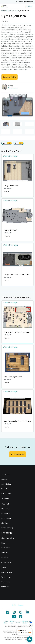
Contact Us (5, 587)
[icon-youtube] (14, 617)
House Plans (6, 514)
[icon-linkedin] (27, 612)
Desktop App (6, 494)
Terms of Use (12, 622)
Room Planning (7, 528)
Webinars (5, 552)
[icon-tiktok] (21, 617)
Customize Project (9, 77)
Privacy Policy (6, 622)
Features (5, 479)
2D (16, 143)
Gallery (3, 11)
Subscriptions (6, 484)
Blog (3, 543)
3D (21, 143)
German (20, 605)
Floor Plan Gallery (8, 538)
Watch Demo (6, 489)
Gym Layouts (12, 11)
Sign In (31, 2)
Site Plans (5, 523)
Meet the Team (7, 572)
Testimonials (6, 577)
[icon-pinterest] (21, 612)
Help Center (6, 548)
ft (9, 143)
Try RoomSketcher (17, 454)
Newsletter (5, 557)
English (14, 605)
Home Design (6, 518)
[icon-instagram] (14, 612)
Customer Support (22, 2)
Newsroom (5, 582)
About (4, 568)
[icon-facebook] (8, 612)
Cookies (18, 622)
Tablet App (5, 498)
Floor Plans (5, 509)
